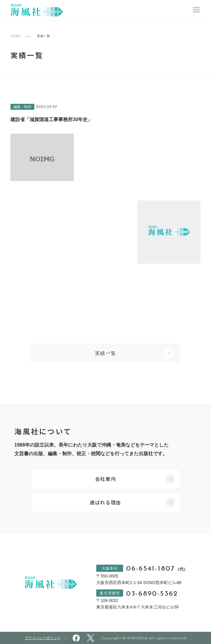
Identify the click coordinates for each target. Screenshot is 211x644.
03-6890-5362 (152, 594)
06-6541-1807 (157, 569)
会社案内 (105, 479)
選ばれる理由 (105, 502)
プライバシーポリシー (43, 638)
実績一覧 (105, 353)
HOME (16, 36)
